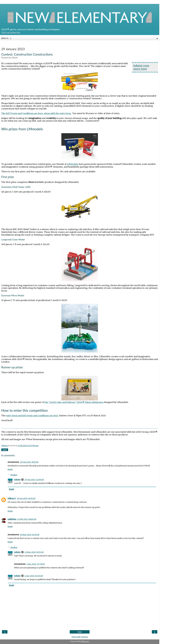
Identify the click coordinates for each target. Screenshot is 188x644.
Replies (14, 475)
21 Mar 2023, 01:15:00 (34, 552)
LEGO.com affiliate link (11, 32)
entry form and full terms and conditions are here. (32, 416)
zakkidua (12, 519)
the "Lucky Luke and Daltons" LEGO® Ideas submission (74, 402)
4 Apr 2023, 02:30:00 (34, 576)
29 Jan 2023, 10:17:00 (29, 462)
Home (80, 632)
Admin (17, 480)
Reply (10, 469)
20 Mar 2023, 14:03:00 (30, 535)
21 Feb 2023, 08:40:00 (27, 519)
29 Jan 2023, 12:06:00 (34, 480)
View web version (80, 637)
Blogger (85, 641)
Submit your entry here (141, 67)
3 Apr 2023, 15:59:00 (36, 564)
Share (5, 450)
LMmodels (73, 164)
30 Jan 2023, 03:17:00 (26, 498)
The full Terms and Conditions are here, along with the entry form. (36, 113)
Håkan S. (12, 498)
